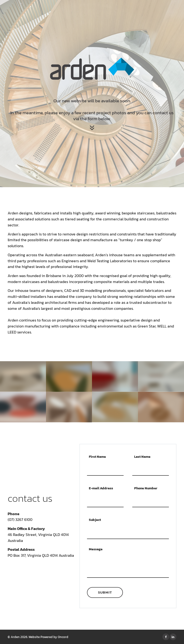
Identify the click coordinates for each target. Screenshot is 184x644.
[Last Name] (151, 469)
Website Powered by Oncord (48, 637)
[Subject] (128, 532)
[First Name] (105, 469)
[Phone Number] (151, 500)
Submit (105, 592)
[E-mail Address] (105, 500)
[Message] (128, 567)
